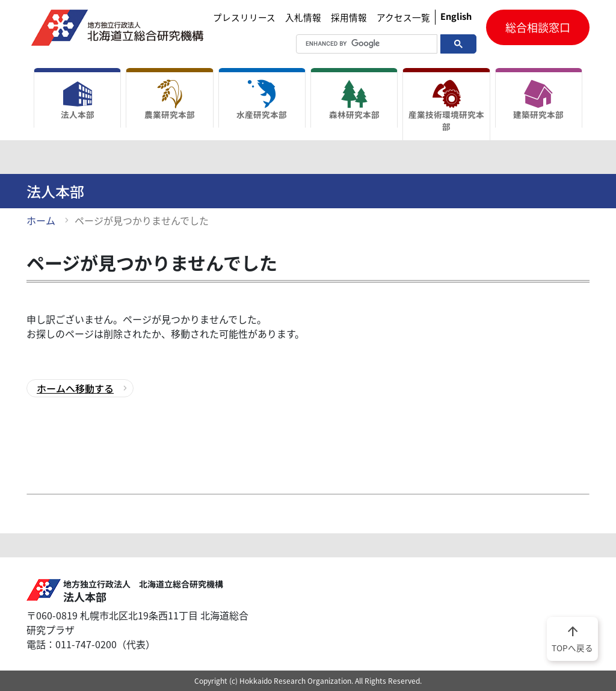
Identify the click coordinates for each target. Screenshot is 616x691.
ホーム (41, 220)
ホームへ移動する (75, 388)
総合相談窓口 (538, 27)
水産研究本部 (262, 100)
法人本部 (77, 100)
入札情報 (303, 17)
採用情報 (349, 17)
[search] (353, 44)
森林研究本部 (354, 100)
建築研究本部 (539, 100)
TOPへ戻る (572, 638)
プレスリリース (244, 17)
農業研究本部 (169, 100)
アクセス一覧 (403, 17)
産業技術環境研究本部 (446, 106)
